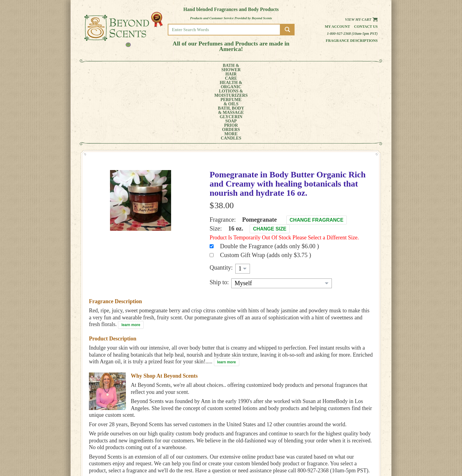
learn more (131, 256)
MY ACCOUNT (356, 442)
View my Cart (361, 20)
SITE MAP (353, 455)
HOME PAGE (355, 438)
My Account (337, 27)
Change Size (270, 160)
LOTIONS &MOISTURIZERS (187, 68)
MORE (331, 68)
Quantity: (221, 199)
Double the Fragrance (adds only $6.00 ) (269, 178)
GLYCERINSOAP (282, 68)
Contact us (366, 27)
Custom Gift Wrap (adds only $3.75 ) (266, 187)
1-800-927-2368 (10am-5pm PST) (352, 34)
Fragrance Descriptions (352, 41)
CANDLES (355, 68)
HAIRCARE (129, 68)
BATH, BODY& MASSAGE (251, 68)
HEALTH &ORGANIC (153, 68)
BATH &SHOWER (107, 68)
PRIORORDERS (309, 68)
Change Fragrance (317, 152)
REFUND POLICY (358, 451)
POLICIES (353, 446)
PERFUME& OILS (221, 68)
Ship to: (219, 214)
